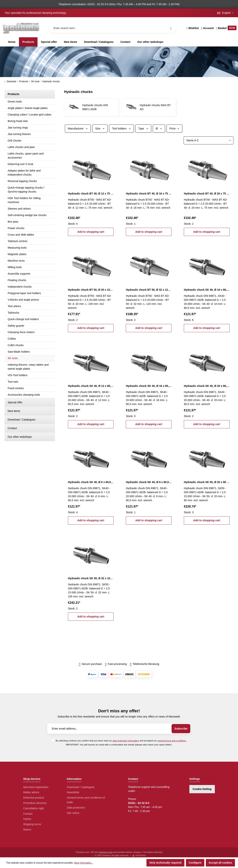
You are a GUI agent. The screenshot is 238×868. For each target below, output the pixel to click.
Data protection (76, 808)
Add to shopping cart (91, 232)
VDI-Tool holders (18, 375)
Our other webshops (20, 437)
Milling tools (15, 267)
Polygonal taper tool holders (24, 293)
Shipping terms (32, 824)
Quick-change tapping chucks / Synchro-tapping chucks (26, 190)
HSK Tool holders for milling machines (24, 200)
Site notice (73, 813)
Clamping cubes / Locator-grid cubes (29, 115)
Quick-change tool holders (23, 319)
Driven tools (15, 102)
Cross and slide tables (21, 235)
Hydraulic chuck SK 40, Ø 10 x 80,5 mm (207, 290)
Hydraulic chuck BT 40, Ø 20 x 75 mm (207, 194)
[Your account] (207, 28)
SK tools (13, 358)
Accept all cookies (220, 863)
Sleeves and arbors (19, 209)
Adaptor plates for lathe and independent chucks (24, 173)
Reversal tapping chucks (22, 181)
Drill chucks (15, 141)
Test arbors (14, 306)
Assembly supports (19, 274)
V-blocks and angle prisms (23, 300)
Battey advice (31, 792)
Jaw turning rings (18, 128)
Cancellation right (34, 808)
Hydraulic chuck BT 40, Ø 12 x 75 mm (91, 194)
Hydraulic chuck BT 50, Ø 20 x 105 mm (91, 290)
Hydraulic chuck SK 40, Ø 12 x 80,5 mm (91, 386)
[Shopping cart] (226, 28)
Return (27, 830)
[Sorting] (209, 140)
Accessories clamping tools (24, 395)
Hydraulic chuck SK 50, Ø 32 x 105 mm (91, 578)
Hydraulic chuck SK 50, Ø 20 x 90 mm (207, 482)
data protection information (126, 741)
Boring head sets (18, 121)
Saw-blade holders (19, 352)
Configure (195, 863)
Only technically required (165, 863)
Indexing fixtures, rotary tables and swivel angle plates (28, 367)
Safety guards (16, 326)
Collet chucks (16, 345)
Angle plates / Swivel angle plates (28, 108)
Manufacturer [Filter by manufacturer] (78, 129)
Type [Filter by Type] (143, 129)
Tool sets (13, 382)
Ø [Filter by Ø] (159, 129)
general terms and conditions (172, 741)
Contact (12, 428)
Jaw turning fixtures (19, 134)
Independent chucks (20, 287)
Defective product (34, 798)
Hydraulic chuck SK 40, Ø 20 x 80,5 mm (207, 386)
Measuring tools (17, 248)
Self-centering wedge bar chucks (27, 215)
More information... (84, 863)
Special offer (15, 402)
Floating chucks (17, 280)
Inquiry (27, 819)
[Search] (171, 28)
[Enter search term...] (113, 28)
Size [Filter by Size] (100, 129)
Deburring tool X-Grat (20, 164)
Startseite (10, 81)
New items (14, 411)
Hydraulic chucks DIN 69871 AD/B (95, 107)
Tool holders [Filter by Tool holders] (121, 129)
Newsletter (73, 792)
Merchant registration (36, 787)
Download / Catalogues (22, 420)
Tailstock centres (18, 241)
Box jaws (13, 222)
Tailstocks (13, 313)
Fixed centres (16, 388)
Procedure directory (35, 803)
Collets (12, 339)
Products (13, 94)
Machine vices (16, 261)
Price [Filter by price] (174, 129)
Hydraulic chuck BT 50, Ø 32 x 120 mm (149, 290)
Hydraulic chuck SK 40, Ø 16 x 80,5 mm (149, 386)
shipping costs (106, 852)
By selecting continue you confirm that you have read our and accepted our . (121, 741)
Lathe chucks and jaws (21, 147)
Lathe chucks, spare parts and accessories (26, 156)
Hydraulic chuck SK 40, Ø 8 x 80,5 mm (149, 482)
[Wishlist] (193, 28)
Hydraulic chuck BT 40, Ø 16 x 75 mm (149, 194)
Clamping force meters (21, 332)
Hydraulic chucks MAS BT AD (155, 107)
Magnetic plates (17, 254)
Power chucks (16, 228)
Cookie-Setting (202, 789)
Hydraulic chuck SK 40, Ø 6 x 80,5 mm (91, 482)
